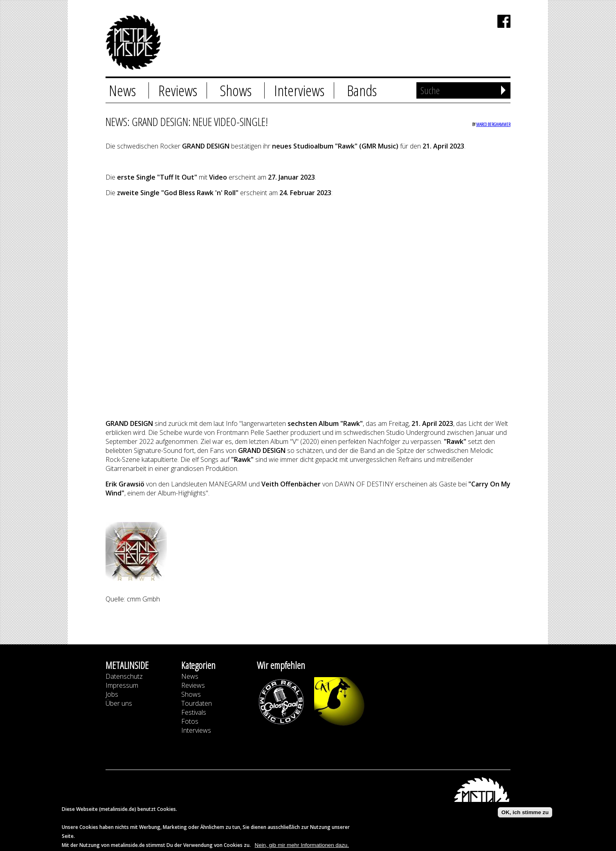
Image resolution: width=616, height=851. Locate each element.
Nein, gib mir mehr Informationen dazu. (302, 845)
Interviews (299, 90)
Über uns (119, 703)
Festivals (194, 712)
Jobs (112, 694)
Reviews (178, 90)
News (122, 90)
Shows (236, 90)
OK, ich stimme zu (525, 812)
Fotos (190, 721)
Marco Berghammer (493, 124)
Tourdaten (197, 703)
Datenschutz (124, 676)
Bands (362, 90)
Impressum (122, 685)
